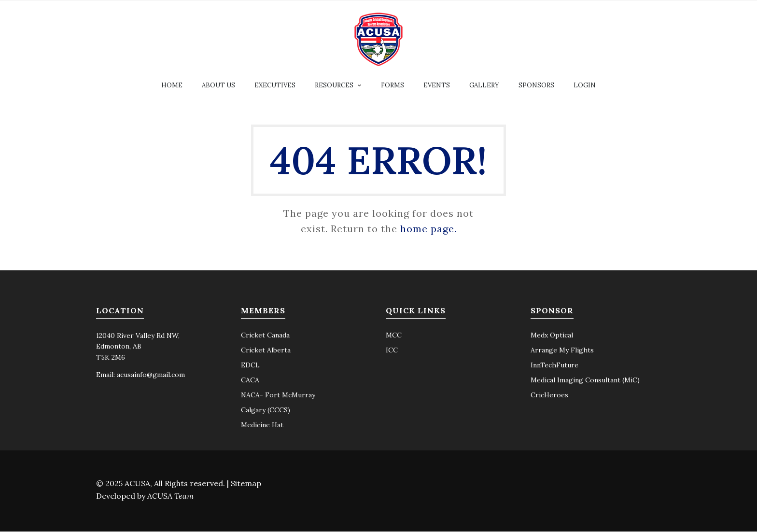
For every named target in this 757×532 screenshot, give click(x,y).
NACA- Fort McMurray (278, 395)
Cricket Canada (265, 336)
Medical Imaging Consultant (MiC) (585, 380)
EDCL (250, 365)
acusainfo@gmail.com (151, 375)
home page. (428, 229)
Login (585, 86)
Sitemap (246, 484)
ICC (392, 350)
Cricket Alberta (266, 350)
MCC (394, 336)
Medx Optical (552, 336)
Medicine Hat (262, 425)
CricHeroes (549, 395)
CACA (250, 380)
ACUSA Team (170, 496)
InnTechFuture (554, 365)
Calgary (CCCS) (266, 410)
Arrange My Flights (562, 350)
